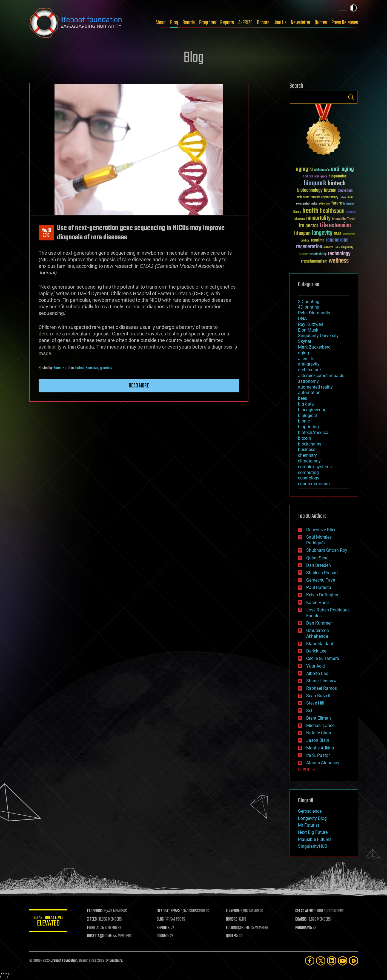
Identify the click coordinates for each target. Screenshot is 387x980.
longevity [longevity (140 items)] (322, 233)
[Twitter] (321, 961)
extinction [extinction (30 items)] (324, 204)
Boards (189, 23)
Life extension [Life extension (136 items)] (335, 226)
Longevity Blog (312, 818)
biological (307, 416)
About (161, 23)
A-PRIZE (245, 23)
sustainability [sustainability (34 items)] (318, 255)
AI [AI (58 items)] (311, 170)
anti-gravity (309, 364)
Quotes (321, 23)
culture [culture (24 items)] (343, 198)
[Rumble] (354, 961)
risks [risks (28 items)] (337, 248)
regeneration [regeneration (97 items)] (309, 247)
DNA (302, 319)
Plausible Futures (315, 839)
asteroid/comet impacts (321, 376)
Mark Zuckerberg (314, 347)
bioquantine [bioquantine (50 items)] (338, 176)
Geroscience (310, 811)
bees (303, 398)
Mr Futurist (309, 825)
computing (308, 472)
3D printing (309, 302)
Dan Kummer (319, 623)
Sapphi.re (116, 961)
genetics (106, 368)
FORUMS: (163, 936)
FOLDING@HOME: (238, 928)
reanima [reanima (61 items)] (318, 240)
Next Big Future (313, 832)
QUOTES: (232, 936)
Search (351, 97)
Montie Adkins (320, 748)
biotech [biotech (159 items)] (337, 184)
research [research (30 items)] (328, 248)
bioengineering (312, 410)
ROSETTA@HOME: (100, 936)
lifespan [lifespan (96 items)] (302, 233)
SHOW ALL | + (306, 770)
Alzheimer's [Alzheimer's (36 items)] (322, 170)
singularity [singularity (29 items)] (347, 248)
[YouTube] (343, 961)
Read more (139, 386)
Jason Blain (318, 740)
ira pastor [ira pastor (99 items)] (309, 226)
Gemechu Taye (321, 580)
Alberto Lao (317, 673)
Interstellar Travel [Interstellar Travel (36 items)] (344, 219)
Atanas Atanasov (323, 763)
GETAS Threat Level (48, 922)
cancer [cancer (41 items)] (315, 197)
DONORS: (232, 919)
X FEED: (93, 919)
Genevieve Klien (321, 530)
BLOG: (161, 919)
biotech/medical (87, 368)
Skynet (305, 341)
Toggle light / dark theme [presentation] (353, 8)
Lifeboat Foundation (64, 961)
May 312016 (46, 233)
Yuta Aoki (316, 666)
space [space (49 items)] (303, 254)
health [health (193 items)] (310, 211)
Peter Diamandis (314, 313)
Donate (263, 23)
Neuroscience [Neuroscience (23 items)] (349, 235)
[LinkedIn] (332, 961)
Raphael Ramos (322, 688)
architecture (309, 370)
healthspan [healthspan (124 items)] (332, 211)
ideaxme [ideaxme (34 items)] (300, 219)
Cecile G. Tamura (323, 658)
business (307, 449)
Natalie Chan (319, 733)
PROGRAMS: (304, 928)
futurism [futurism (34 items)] (348, 204)
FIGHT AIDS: (96, 928)
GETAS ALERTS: (306, 911)
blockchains (310, 444)
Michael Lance (320, 725)
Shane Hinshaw (321, 681)
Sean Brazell (318, 696)
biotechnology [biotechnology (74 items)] (310, 190)
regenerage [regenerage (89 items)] (337, 240)
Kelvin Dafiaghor (322, 595)
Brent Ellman (319, 718)
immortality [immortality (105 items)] (318, 218)
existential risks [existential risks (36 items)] (307, 204)
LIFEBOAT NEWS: (168, 911)
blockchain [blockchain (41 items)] (345, 191)
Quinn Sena (317, 558)
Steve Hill (315, 703)
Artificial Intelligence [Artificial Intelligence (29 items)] (315, 177)
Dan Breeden (319, 565)
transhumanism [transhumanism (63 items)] (314, 261)
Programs (207, 23)
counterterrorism (314, 484)
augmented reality (315, 387)
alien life (306, 359)
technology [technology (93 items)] (339, 254)
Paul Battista (319, 587)
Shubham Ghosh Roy (327, 550)
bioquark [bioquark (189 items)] (315, 184)
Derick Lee (316, 651)
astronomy (308, 381)
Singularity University (318, 336)
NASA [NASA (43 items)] (338, 234)
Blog (174, 23)
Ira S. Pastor (318, 755)
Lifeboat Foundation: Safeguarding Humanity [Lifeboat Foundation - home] (76, 23)
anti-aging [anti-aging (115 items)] (342, 169)
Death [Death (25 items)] (350, 198)
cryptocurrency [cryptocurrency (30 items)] (330, 198)
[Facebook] (310, 961)
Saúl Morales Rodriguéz (319, 540)
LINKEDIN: (233, 911)
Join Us (280, 23)
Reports (227, 23)
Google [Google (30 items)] (297, 212)
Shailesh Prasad (322, 573)
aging (303, 353)
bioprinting (308, 427)
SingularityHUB (313, 846)
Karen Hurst (62, 368)
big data (306, 404)
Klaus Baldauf (320, 644)
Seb (310, 711)
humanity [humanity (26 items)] (351, 212)
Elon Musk (308, 330)
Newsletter (301, 23)
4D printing (309, 307)
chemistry (307, 455)
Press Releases (345, 23)
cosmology (309, 478)
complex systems (315, 467)
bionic (304, 421)
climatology (309, 461)
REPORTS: (164, 928)
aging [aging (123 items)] (302, 169)
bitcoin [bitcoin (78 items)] (330, 190)
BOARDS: (301, 919)
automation (309, 393)
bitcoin (305, 438)
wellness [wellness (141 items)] (339, 261)
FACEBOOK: (95, 911)
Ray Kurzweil (310, 324)
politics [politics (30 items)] (305, 241)
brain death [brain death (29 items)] (303, 198)
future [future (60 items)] (337, 203)
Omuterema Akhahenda (318, 633)
